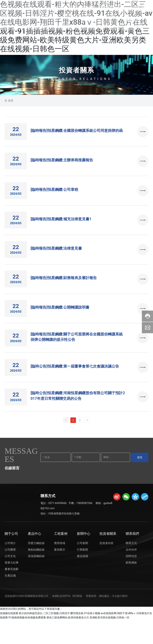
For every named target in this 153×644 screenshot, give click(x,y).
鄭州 (125, 620)
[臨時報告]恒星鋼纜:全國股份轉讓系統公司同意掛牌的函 (77, 132)
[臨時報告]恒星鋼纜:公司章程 (54, 196)
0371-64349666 (57, 527)
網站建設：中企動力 (111, 620)
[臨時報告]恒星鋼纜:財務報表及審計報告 (64, 291)
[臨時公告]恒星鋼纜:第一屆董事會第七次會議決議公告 (75, 387)
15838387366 (84, 527)
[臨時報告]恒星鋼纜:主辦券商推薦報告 (62, 164)
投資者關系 (76, 70)
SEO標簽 (77, 620)
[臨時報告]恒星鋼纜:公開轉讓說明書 (60, 323)
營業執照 (91, 620)
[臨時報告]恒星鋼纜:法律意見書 (56, 259)
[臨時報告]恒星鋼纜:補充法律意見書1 (61, 228)
